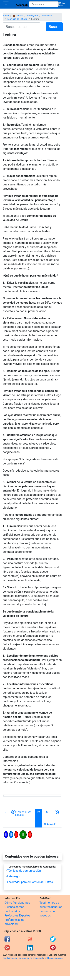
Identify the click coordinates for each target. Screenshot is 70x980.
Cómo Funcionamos (17, 903)
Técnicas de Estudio (17, 19)
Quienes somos (14, 907)
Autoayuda (32, 16)
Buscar (54, 27)
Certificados (12, 911)
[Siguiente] (52, 818)
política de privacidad (32, 958)
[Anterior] (21, 818)
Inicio (6, 16)
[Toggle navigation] (6, 4)
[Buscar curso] (44, 4)
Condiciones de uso (12, 958)
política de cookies (54, 958)
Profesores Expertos (17, 915)
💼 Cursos (18, 16)
